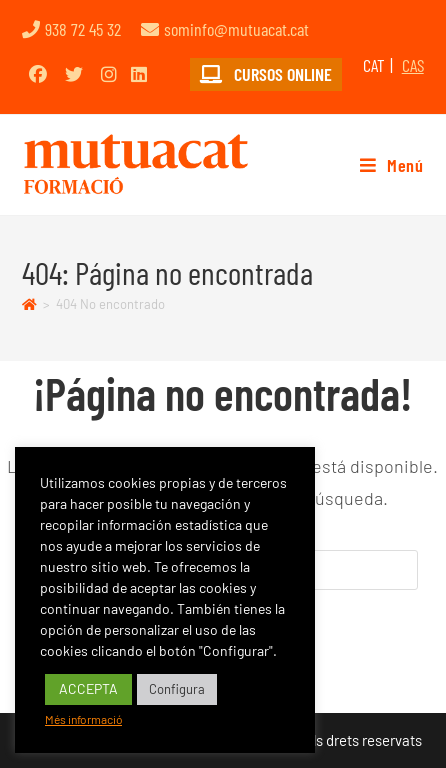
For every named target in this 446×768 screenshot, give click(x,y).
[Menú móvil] (384, 165)
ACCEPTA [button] (88, 688)
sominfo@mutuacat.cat (236, 29)
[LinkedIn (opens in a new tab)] (139, 74)
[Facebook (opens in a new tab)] (38, 74)
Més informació (83, 719)
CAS (413, 65)
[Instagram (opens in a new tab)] (109, 74)
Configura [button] (177, 689)
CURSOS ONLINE (266, 74)
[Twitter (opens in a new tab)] (74, 74)
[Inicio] (29, 304)
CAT (374, 65)
